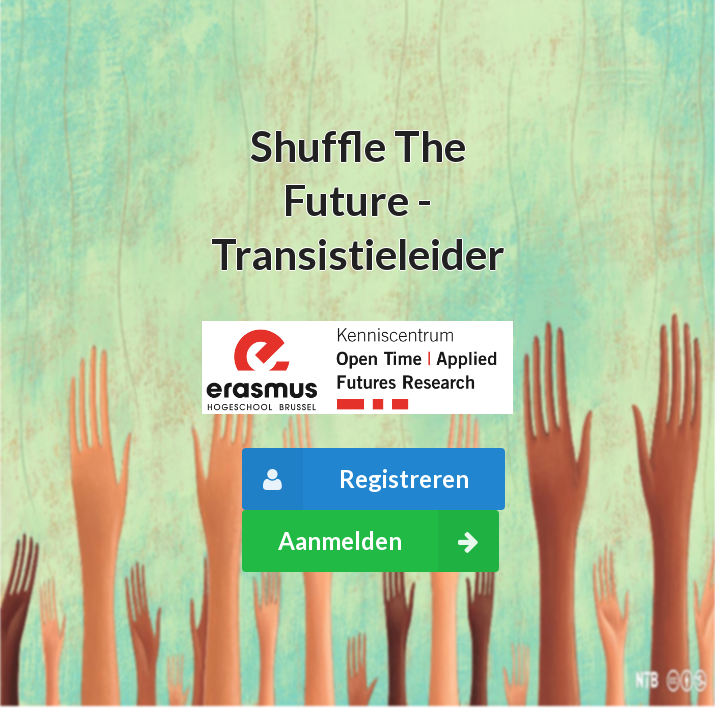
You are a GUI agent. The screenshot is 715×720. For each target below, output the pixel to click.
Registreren (356, 479)
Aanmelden (389, 541)
